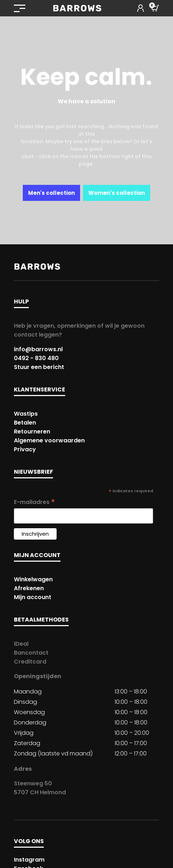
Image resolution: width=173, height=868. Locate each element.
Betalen (25, 423)
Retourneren (32, 432)
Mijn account (33, 597)
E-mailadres (35, 502)
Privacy (25, 449)
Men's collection (51, 193)
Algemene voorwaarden (49, 440)
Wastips (26, 414)
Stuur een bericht (39, 367)
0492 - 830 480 (36, 358)
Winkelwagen (33, 579)
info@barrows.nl (38, 349)
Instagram (29, 860)
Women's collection (117, 193)
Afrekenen (29, 588)
